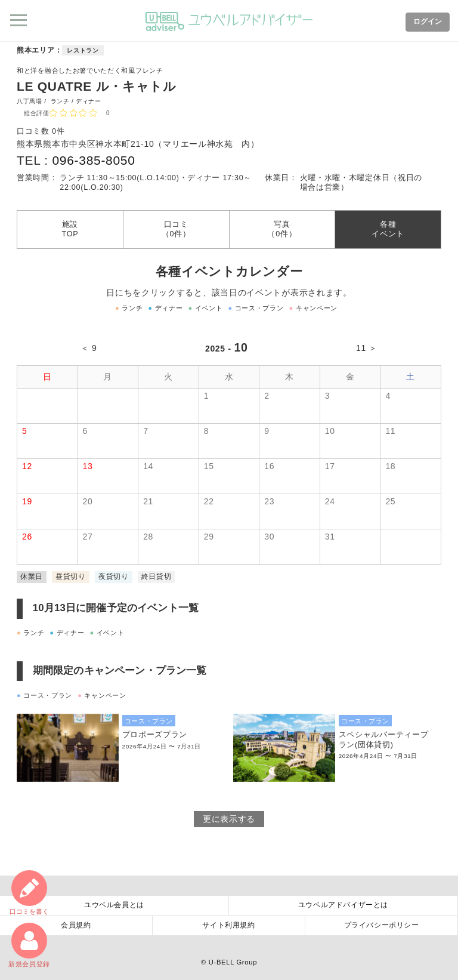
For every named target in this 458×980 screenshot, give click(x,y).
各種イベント (388, 229)
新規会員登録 (29, 945)
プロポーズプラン (155, 735)
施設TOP (70, 229)
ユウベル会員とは (114, 905)
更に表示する (229, 819)
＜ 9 (89, 348)
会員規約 (76, 925)
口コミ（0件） (176, 229)
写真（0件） (282, 229)
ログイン (428, 21)
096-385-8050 (93, 160)
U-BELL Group (233, 962)
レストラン (83, 50)
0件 (58, 131)
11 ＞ (367, 348)
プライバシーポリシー (382, 925)
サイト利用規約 (228, 925)
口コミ (29, 893)
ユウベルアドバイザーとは (343, 905)
